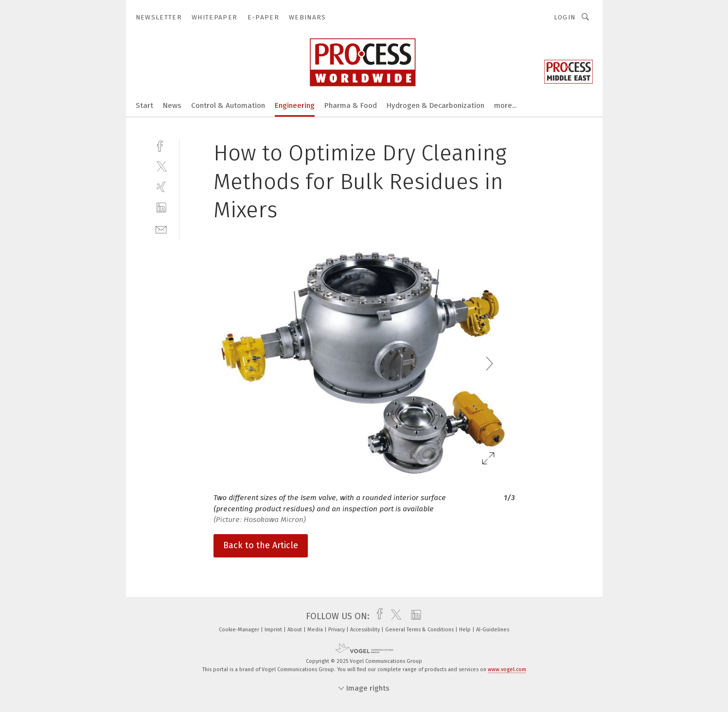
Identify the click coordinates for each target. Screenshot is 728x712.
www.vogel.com (507, 669)
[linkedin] (161, 208)
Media (316, 630)
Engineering (295, 105)
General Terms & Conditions (420, 630)
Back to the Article (261, 545)
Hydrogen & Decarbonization (435, 105)
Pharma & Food (351, 105)
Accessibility (366, 630)
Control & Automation (228, 105)
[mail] (161, 229)
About (295, 630)
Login (565, 17)
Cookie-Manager (240, 630)
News (172, 105)
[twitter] (161, 166)
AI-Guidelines (493, 630)
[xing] (161, 187)
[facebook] (161, 145)
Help (466, 630)
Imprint (274, 630)
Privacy (337, 630)
